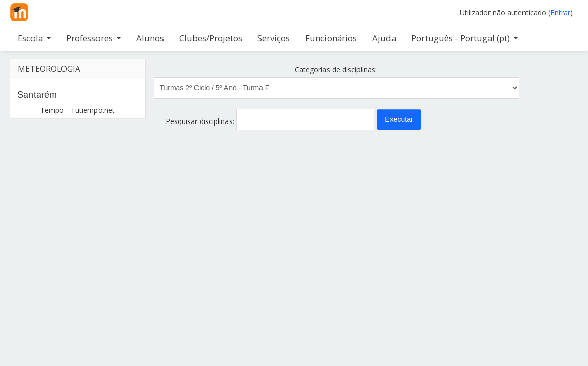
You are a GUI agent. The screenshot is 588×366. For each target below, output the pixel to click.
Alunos (150, 38)
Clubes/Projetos (211, 38)
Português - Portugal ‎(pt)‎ (465, 38)
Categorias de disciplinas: (336, 69)
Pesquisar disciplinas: (201, 121)
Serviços (274, 38)
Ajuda (384, 38)
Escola (34, 38)
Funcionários (331, 38)
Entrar (560, 12)
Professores (93, 38)
